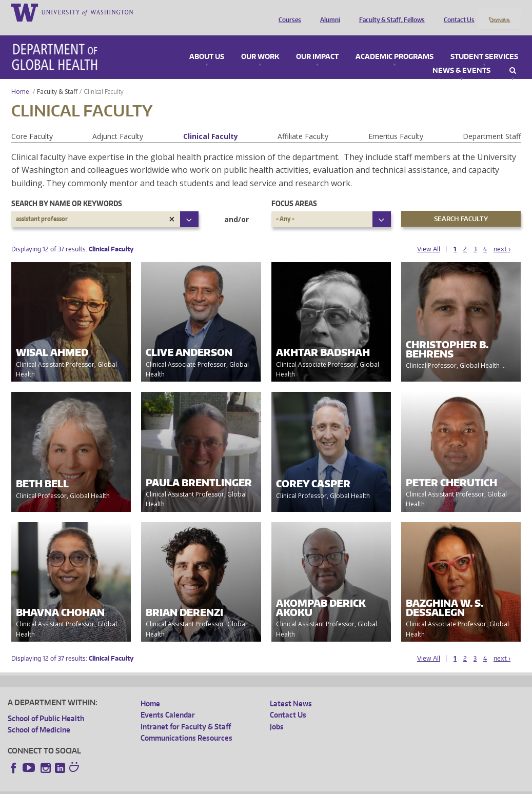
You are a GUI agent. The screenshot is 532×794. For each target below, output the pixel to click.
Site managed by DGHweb (246, 786)
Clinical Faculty (211, 122)
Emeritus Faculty (396, 122)
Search (513, 57)
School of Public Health (46, 704)
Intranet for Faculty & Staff (186, 713)
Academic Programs (395, 43)
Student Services (484, 43)
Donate (499, 12)
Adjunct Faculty (118, 122)
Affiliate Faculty (303, 122)
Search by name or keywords (67, 190)
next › (502, 235)
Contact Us (457, 12)
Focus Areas (294, 190)
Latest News (291, 690)
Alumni (328, 12)
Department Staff (492, 122)
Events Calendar (168, 701)
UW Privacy (144, 786)
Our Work (260, 43)
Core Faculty (32, 122)
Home (20, 78)
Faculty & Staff (57, 78)
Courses (287, 12)
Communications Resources (186, 724)
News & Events (461, 57)
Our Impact (317, 43)
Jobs (277, 713)
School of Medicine (39, 716)
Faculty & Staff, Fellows (389, 12)
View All (429, 235)
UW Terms (185, 786)
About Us (207, 43)
